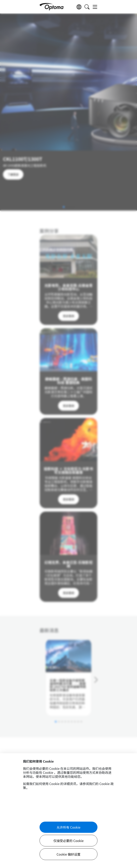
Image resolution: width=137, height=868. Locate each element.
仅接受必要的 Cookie (68, 841)
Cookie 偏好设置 (68, 854)
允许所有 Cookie (68, 827)
